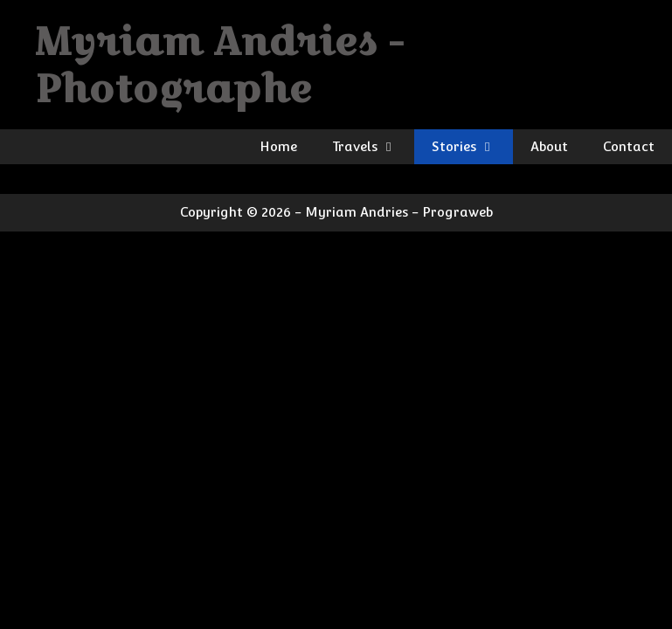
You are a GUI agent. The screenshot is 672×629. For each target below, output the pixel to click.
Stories (472, 147)
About (549, 146)
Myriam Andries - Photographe (219, 64)
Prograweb (457, 212)
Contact (629, 146)
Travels (373, 147)
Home (278, 146)
